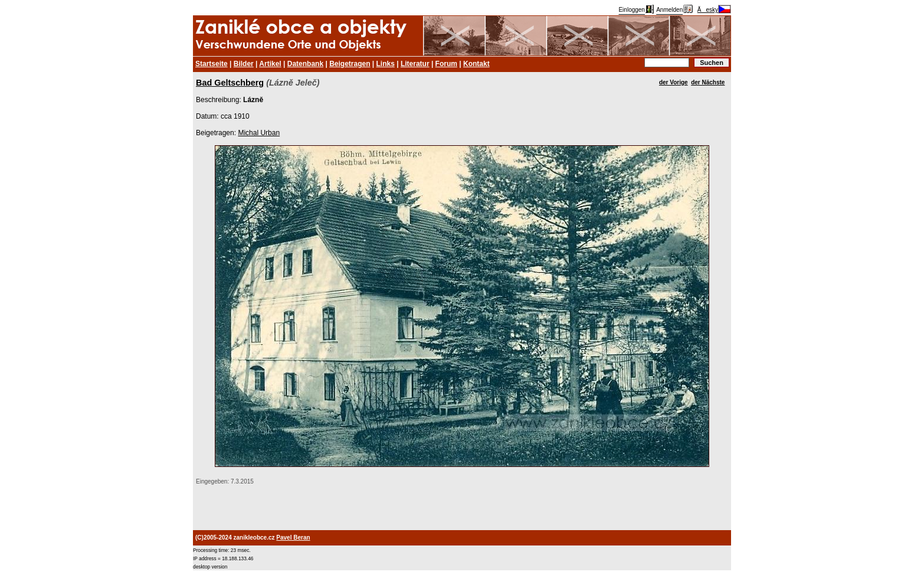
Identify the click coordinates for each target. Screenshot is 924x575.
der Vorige (674, 82)
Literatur (415, 64)
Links (386, 64)
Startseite (212, 64)
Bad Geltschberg (230, 83)
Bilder (244, 64)
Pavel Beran (293, 538)
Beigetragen (350, 64)
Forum (446, 64)
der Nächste (708, 82)
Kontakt (476, 64)
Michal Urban (259, 133)
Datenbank (305, 64)
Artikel (270, 64)
